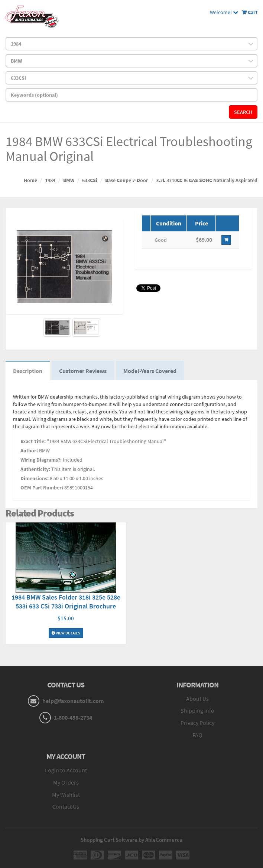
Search (243, 112)
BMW (69, 180)
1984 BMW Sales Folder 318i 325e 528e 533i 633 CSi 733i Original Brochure (66, 602)
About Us (197, 699)
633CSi (90, 180)
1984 (50, 180)
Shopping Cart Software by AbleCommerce (131, 840)
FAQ (197, 735)
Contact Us (66, 806)
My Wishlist (66, 795)
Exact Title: (33, 441)
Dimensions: (35, 478)
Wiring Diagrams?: (41, 460)
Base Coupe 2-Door (127, 180)
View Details (66, 633)
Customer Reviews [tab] (83, 371)
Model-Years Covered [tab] (150, 371)
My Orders (66, 782)
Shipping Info (197, 710)
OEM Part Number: (42, 488)
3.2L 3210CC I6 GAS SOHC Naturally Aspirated (207, 180)
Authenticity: (35, 469)
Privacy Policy (197, 723)
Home (30, 180)
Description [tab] (28, 371)
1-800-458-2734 (73, 717)
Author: (29, 450)
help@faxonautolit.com (73, 701)
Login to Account (66, 770)
